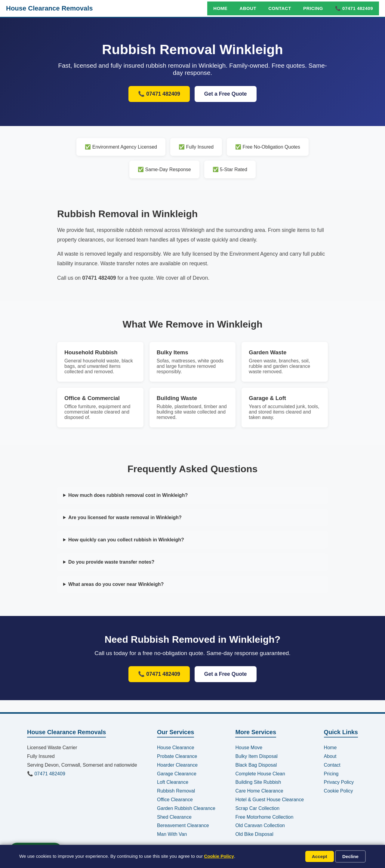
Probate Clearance (177, 756)
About (248, 8)
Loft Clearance (173, 782)
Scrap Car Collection (257, 808)
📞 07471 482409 (354, 8)
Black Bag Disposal (256, 765)
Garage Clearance (177, 774)
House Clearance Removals (49, 8)
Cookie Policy (219, 856)
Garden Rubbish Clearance (186, 808)
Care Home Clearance (259, 791)
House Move (249, 748)
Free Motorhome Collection (264, 817)
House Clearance (176, 748)
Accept (320, 856)
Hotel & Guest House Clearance (269, 800)
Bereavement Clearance (183, 825)
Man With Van (172, 834)
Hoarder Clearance (177, 765)
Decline (350, 856)
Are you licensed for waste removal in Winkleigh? (125, 517)
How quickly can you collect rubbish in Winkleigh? (126, 540)
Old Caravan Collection (260, 825)
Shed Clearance (174, 817)
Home (220, 8)
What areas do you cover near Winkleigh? (116, 584)
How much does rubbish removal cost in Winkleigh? (128, 495)
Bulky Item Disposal (256, 756)
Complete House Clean (260, 774)
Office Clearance (175, 800)
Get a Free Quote (226, 94)
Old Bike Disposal (254, 834)
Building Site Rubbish (258, 782)
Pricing (313, 8)
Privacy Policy (339, 782)
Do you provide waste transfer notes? (111, 562)
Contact (280, 8)
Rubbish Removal (176, 791)
